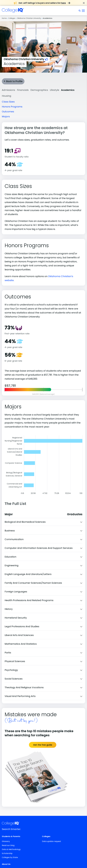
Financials (23, 90)
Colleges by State (10, 857)
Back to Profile (13, 81)
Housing (7, 96)
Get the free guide (43, 745)
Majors (6, 116)
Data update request (52, 841)
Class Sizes (8, 102)
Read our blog (8, 845)
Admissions (8, 90)
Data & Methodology (11, 849)
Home (4, 18)
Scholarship (7, 853)
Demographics (39, 90)
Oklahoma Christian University (29, 18)
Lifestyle (55, 90)
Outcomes (8, 112)
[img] (13, 11)
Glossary (6, 841)
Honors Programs (12, 107)
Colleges (12, 18)
